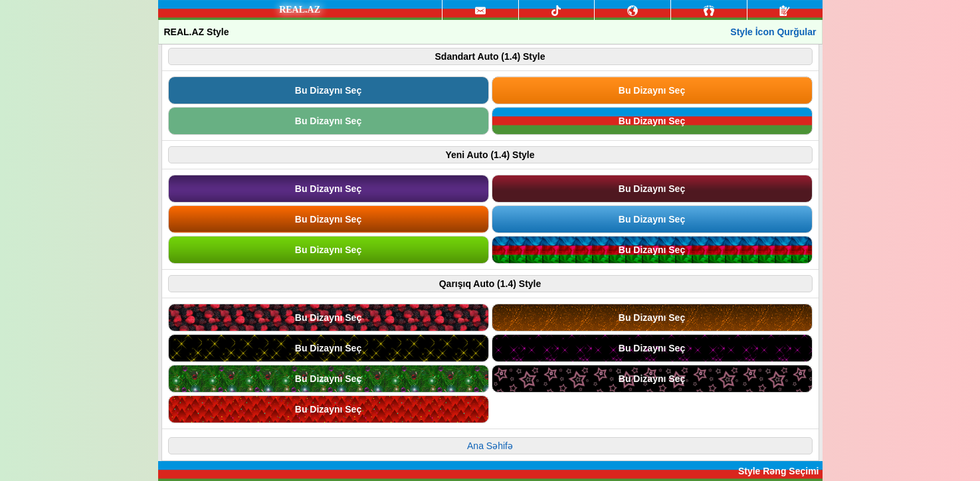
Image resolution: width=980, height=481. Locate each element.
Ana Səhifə (490, 446)
